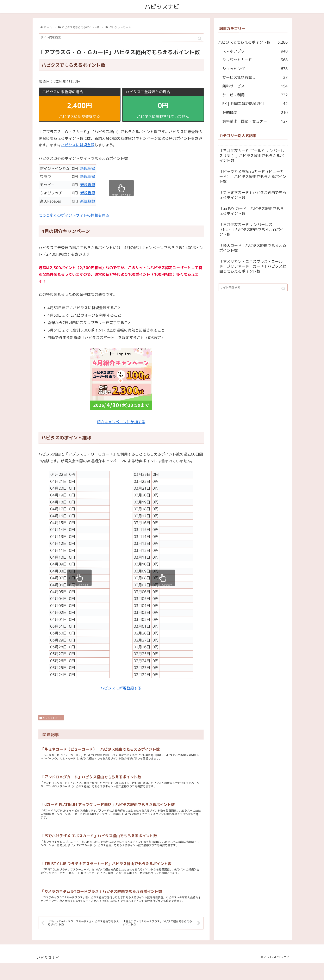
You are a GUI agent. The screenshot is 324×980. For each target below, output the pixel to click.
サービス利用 (255, 95)
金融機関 (255, 113)
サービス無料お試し (255, 77)
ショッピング (255, 69)
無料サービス (255, 86)
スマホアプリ (255, 51)
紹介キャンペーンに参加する (121, 422)
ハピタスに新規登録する (121, 688)
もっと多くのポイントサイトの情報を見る (74, 215)
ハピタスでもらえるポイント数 (253, 43)
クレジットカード (51, 718)
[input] (121, 38)
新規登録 (88, 169)
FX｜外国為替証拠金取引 (255, 104)
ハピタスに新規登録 (78, 145)
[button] (200, 39)
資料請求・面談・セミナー (255, 121)
